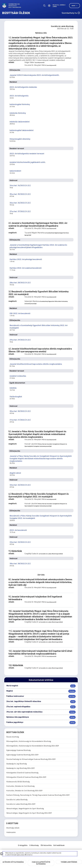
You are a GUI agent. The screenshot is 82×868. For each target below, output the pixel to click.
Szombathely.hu (71, 13)
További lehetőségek (69, 862)
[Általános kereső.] (44, 6)
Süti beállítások (59, 845)
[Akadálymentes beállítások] (49, 6)
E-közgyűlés (23, 845)
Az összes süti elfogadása (13, 862)
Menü (75, 6)
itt (26, 855)
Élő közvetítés (46, 845)
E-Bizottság (34, 845)
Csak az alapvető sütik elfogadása (41, 863)
